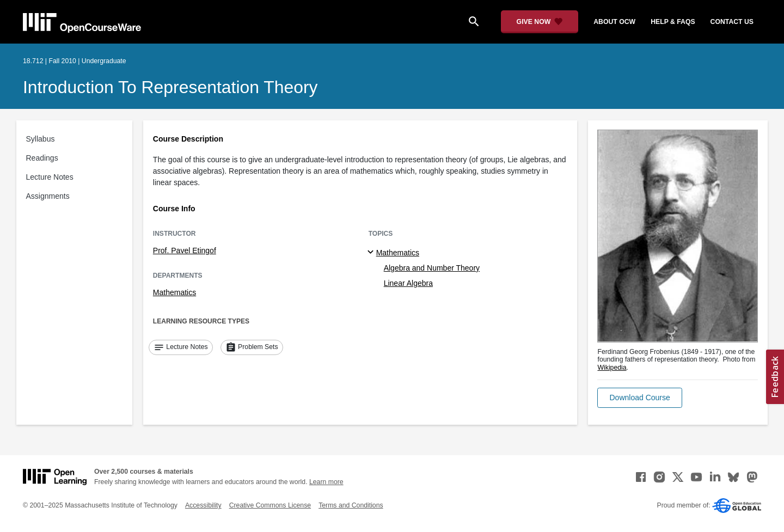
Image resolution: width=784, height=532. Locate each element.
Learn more (326, 482)
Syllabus (41, 139)
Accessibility (203, 505)
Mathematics (174, 292)
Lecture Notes (50, 177)
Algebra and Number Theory (432, 268)
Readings (42, 158)
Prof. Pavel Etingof (185, 250)
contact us (732, 22)
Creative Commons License (270, 505)
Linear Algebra (408, 283)
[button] (639, 398)
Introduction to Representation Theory (170, 87)
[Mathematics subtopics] (372, 253)
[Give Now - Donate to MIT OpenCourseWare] (540, 22)
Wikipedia (612, 368)
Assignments (48, 196)
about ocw (614, 22)
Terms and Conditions (351, 505)
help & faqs (673, 22)
